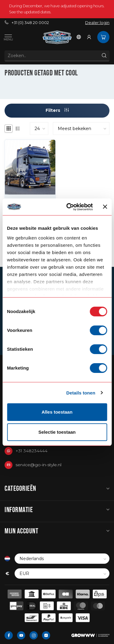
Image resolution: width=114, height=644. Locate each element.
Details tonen (81, 393)
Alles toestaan (57, 412)
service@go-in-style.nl (38, 465)
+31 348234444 (31, 451)
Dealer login (97, 23)
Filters (57, 110)
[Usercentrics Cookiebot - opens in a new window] (69, 207)
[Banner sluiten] (105, 207)
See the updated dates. (30, 12)
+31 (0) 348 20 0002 (27, 23)
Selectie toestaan (57, 432)
